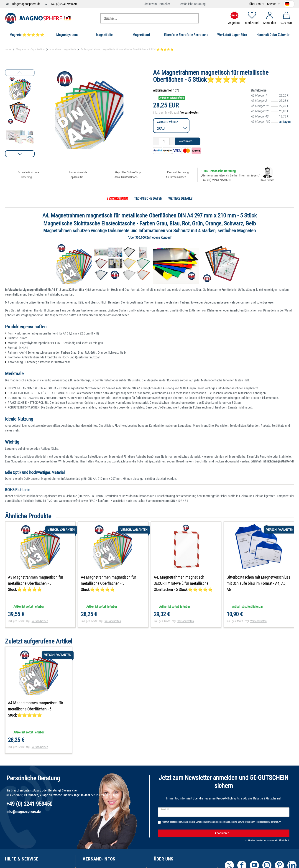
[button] (20, 154)
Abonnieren (250, 833)
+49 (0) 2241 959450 (64, 4)
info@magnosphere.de (26, 4)
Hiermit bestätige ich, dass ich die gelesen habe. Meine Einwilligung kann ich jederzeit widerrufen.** (221, 822)
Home (8, 49)
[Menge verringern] (156, 141)
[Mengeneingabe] (164, 141)
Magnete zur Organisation (30, 49)
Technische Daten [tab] (148, 199)
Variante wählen (168, 122)
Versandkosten (190, 112)
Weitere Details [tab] (180, 199)
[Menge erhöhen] (172, 141)
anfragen (285, 122)
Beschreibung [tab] (117, 199)
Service (272, 4)
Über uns (255, 4)
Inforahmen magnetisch (63, 49)
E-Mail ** (165, 809)
